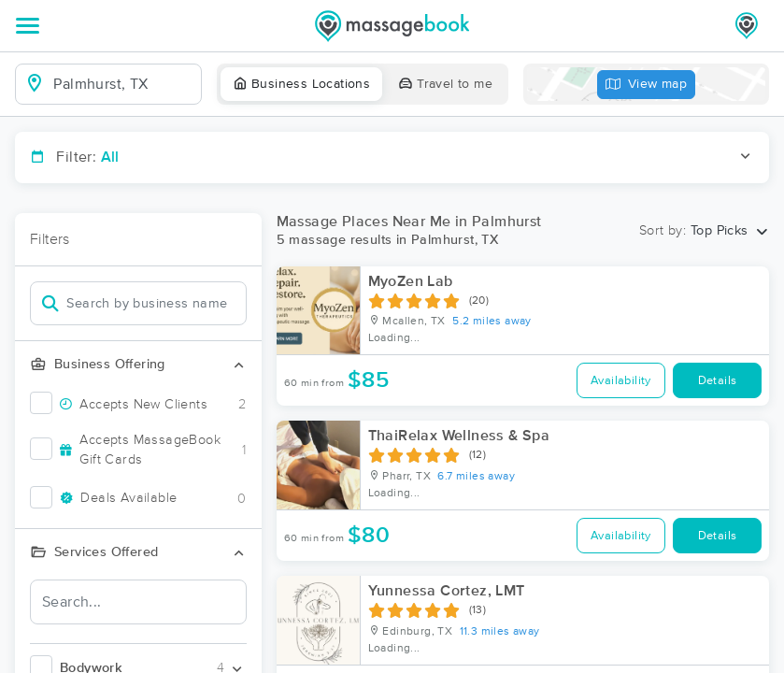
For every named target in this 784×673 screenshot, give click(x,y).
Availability (621, 381)
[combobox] (123, 84)
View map (647, 85)
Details (718, 381)
